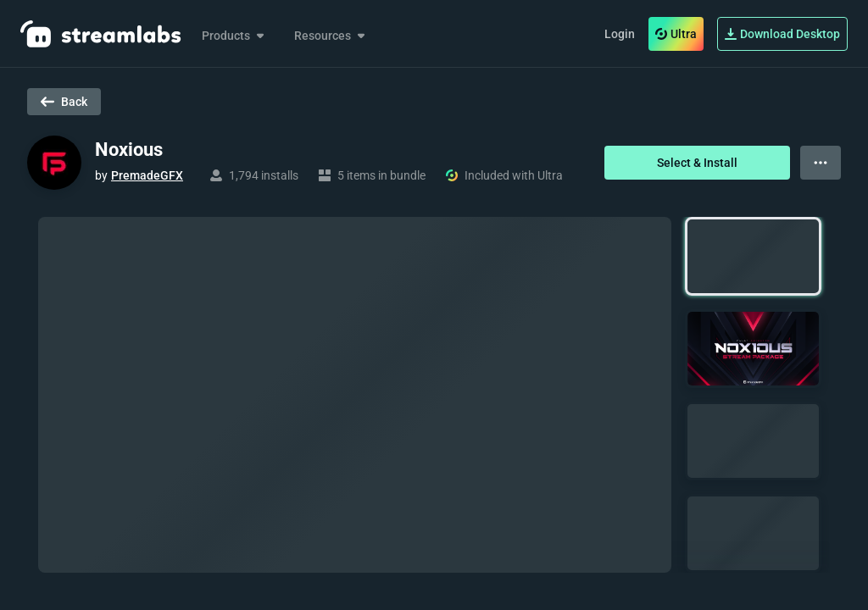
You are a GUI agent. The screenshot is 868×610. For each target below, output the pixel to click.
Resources (331, 36)
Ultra (676, 34)
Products (234, 36)
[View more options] (821, 163)
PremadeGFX (147, 175)
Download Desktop (782, 34)
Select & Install (697, 163)
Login (620, 34)
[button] (753, 256)
